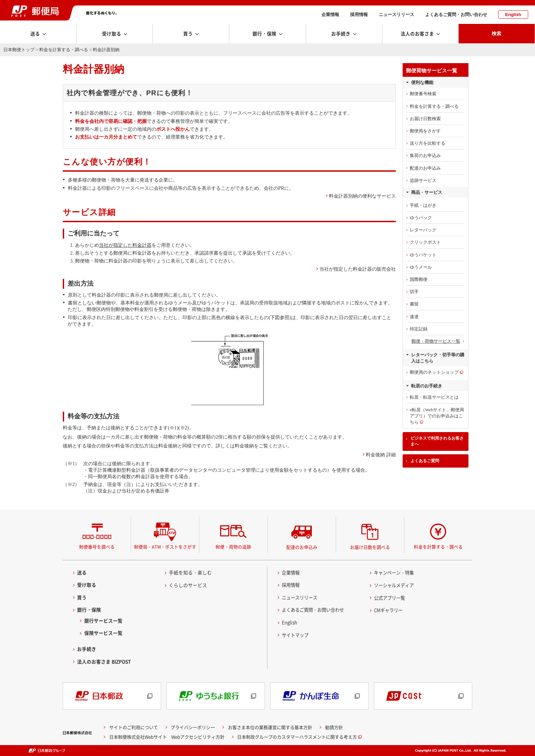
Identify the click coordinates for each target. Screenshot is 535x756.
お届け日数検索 (425, 119)
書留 (414, 304)
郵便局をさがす (425, 131)
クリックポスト (425, 242)
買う (82, 597)
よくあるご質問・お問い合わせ (456, 15)
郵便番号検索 (423, 94)
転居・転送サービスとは (434, 397)
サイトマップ (296, 635)
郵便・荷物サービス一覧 (436, 341)
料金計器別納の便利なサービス (362, 196)
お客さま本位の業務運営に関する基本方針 (270, 727)
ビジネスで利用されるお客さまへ (437, 441)
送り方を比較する (428, 143)
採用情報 (359, 15)
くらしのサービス (188, 585)
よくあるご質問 (425, 461)
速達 (414, 317)
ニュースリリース (396, 15)
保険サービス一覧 (103, 633)
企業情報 (330, 15)
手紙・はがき (423, 205)
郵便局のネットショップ (434, 372)
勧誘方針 (334, 727)
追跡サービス (423, 180)
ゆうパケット (423, 255)
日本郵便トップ (19, 50)
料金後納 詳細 (381, 455)
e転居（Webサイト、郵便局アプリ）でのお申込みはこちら (437, 416)
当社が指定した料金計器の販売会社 (358, 269)
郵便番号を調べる (97, 547)
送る (82, 572)
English (513, 15)
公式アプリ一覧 (391, 598)
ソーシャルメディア (395, 585)
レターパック (423, 230)
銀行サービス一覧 (103, 621)
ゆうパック (421, 218)
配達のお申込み (425, 168)
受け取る (87, 585)
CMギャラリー (389, 610)
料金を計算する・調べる (64, 50)
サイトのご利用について (134, 727)
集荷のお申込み (425, 155)
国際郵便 (419, 279)
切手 (414, 292)
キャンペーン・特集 (395, 572)
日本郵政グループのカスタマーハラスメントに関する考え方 (297, 737)
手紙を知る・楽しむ (190, 572)
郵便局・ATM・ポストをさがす (165, 547)
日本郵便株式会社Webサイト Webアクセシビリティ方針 (167, 737)
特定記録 (419, 329)
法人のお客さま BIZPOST (104, 661)
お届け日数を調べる (370, 547)
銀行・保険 (89, 610)
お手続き (87, 649)
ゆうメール (421, 267)
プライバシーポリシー (193, 727)
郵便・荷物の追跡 (233, 547)
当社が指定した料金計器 (125, 245)
